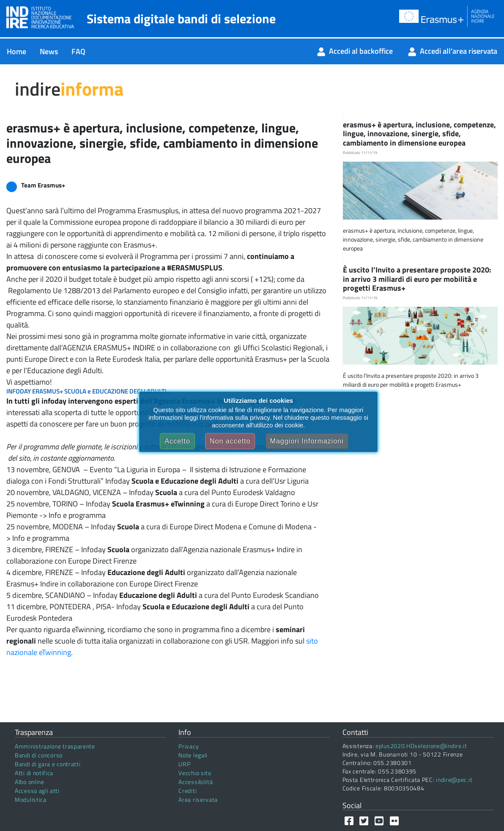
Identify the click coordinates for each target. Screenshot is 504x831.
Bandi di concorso (39, 755)
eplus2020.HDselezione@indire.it (421, 746)
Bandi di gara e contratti (48, 764)
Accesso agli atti (37, 791)
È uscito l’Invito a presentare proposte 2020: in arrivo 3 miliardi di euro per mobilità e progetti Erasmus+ (417, 279)
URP (184, 764)
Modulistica (31, 799)
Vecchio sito (195, 773)
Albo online (30, 782)
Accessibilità (196, 782)
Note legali (193, 755)
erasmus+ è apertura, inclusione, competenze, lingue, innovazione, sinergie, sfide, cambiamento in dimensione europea (419, 134)
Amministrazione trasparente (55, 746)
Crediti (188, 791)
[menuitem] (16, 51)
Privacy (189, 746)
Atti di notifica (34, 773)
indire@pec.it (454, 780)
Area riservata (198, 799)
